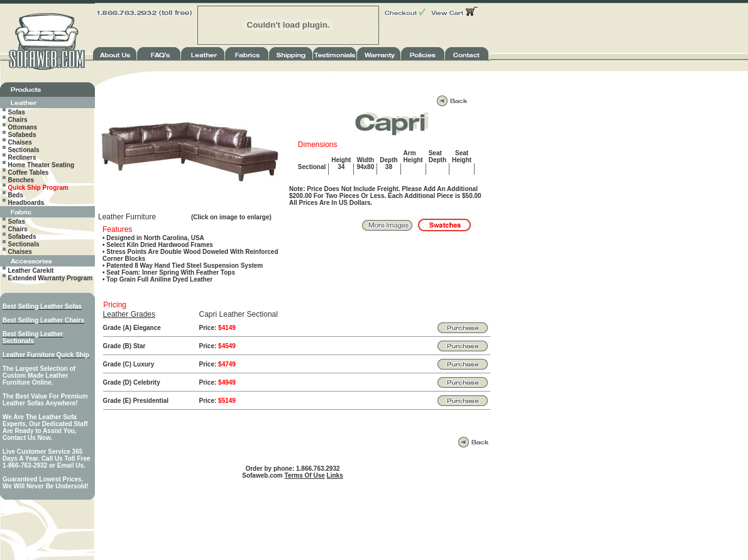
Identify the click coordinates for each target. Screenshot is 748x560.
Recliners (22, 157)
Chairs (18, 120)
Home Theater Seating (41, 165)
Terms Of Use (305, 475)
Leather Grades (129, 314)
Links (335, 475)
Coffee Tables (29, 173)
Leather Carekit (31, 271)
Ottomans (23, 127)
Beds (16, 195)
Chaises (20, 142)
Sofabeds (22, 135)
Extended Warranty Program (51, 278)
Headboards (26, 203)
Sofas (17, 112)
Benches (21, 180)
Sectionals (24, 150)
